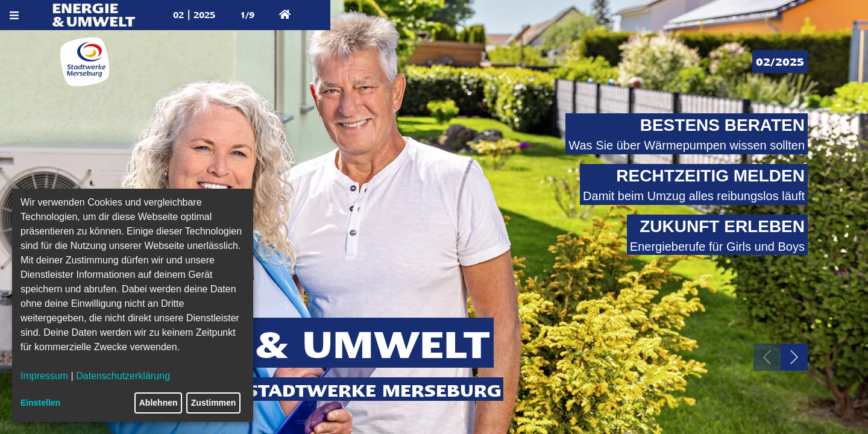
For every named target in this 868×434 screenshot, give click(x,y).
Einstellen (40, 403)
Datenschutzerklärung (123, 376)
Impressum (44, 376)
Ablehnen (159, 403)
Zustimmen (214, 403)
